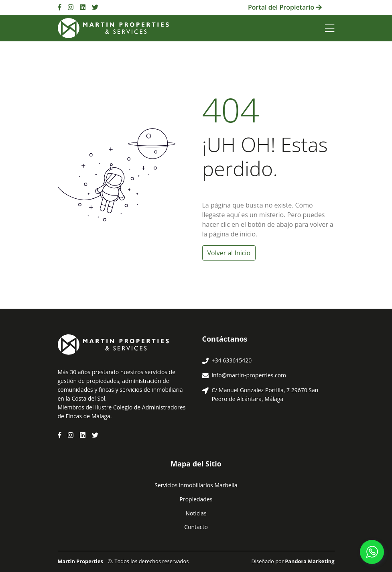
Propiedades (196, 499)
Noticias (196, 513)
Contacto (196, 527)
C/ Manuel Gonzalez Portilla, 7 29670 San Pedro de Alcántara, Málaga (265, 394)
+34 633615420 (232, 360)
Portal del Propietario (285, 7)
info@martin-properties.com (249, 375)
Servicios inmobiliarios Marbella (196, 485)
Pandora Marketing (310, 561)
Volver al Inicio (229, 253)
